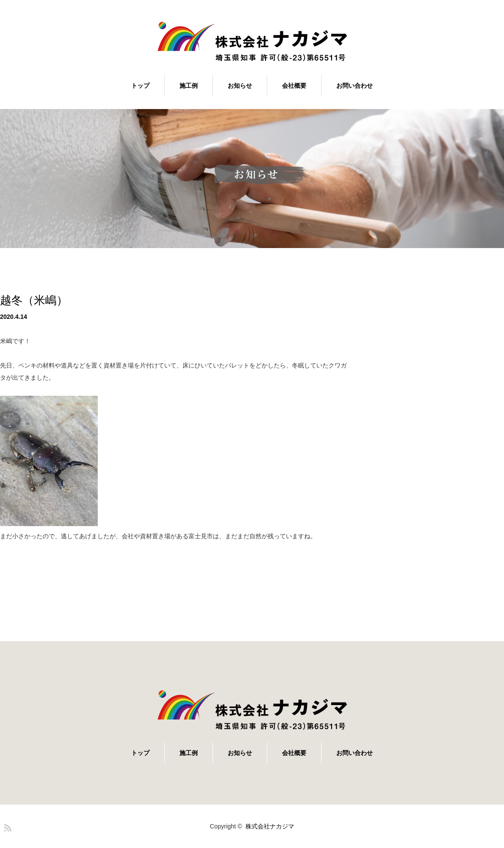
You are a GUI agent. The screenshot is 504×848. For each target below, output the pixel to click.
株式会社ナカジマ (270, 826)
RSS (7, 826)
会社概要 (294, 86)
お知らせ (240, 86)
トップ (140, 86)
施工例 (189, 86)
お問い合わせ (355, 86)
